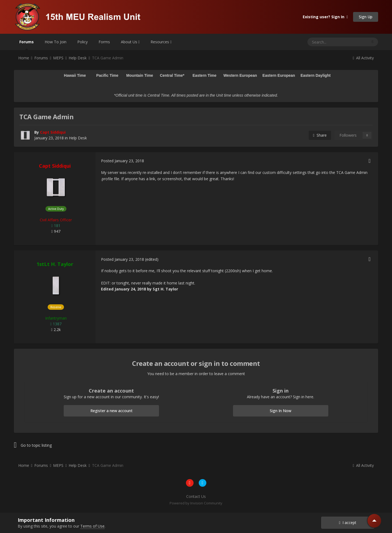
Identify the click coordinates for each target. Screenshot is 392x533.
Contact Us (196, 496)
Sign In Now (281, 411)
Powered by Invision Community (196, 503)
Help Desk (78, 138)
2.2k (56, 330)
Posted (122, 161)
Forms (104, 42)
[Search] (324, 42)
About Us (130, 42)
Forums (27, 45)
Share (320, 135)
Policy (82, 42)
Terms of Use (92, 526)
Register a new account (111, 411)
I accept (348, 523)
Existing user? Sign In (325, 17)
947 (56, 231)
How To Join (56, 42)
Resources (161, 42)
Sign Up (366, 17)
